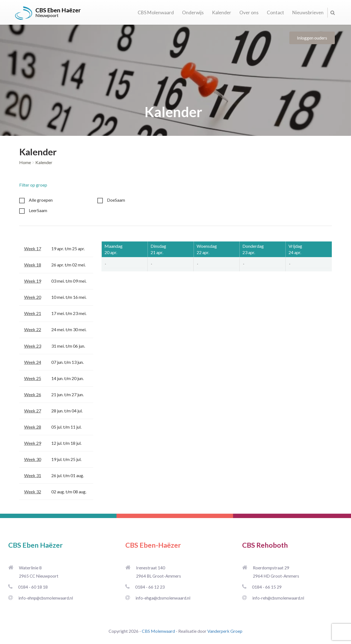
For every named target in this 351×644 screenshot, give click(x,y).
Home (25, 162)
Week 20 (33, 297)
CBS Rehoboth (265, 545)
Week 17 (33, 248)
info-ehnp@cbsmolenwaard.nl (46, 598)
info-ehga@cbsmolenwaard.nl (163, 598)
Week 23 (33, 346)
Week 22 (33, 329)
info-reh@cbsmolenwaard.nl (278, 598)
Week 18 (33, 265)
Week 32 (33, 492)
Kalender (222, 12)
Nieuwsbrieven (308, 12)
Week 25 (33, 378)
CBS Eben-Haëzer (153, 545)
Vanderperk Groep (225, 631)
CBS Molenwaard (156, 12)
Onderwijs (193, 12)
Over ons (249, 12)
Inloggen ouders (312, 38)
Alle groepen (41, 200)
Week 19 (33, 281)
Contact (275, 12)
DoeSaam (116, 200)
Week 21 (33, 313)
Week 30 (33, 459)
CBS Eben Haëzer (36, 545)
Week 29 (33, 443)
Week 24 (33, 362)
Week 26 (33, 394)
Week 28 (33, 427)
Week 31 (33, 475)
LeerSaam (38, 210)
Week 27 (33, 411)
